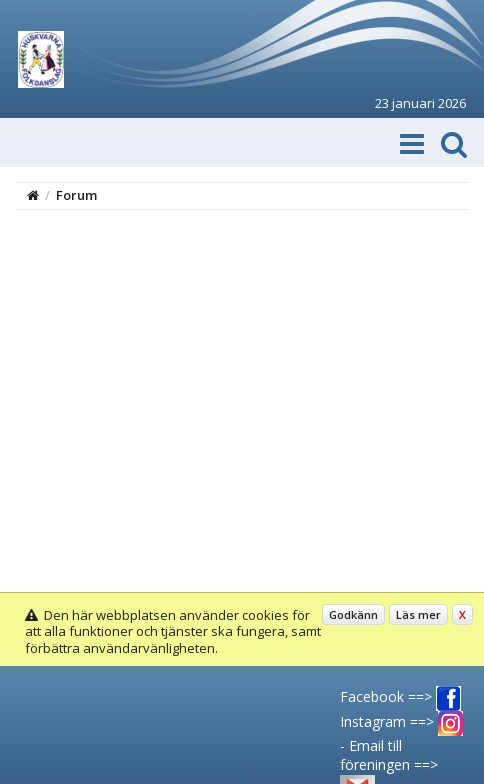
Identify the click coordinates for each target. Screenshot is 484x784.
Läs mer (418, 614)
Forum (76, 195)
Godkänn (353, 614)
